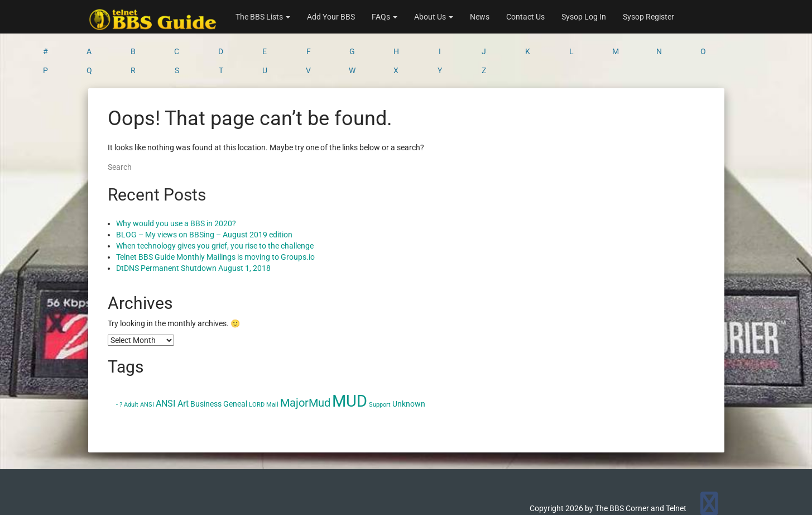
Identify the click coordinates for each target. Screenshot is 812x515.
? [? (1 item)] (121, 361)
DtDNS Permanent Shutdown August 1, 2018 (193, 225)
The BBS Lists (263, 17)
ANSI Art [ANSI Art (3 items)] (172, 360)
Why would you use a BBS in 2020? (176, 180)
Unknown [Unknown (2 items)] (409, 360)
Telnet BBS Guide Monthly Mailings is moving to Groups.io (215, 213)
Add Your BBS (331, 17)
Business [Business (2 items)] (206, 360)
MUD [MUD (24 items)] (350, 357)
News (480, 17)
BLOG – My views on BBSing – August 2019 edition (204, 191)
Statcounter (21, 509)
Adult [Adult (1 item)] (131, 361)
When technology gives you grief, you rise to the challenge (215, 202)
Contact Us (525, 17)
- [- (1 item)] (117, 361)
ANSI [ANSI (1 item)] (147, 361)
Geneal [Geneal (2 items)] (235, 360)
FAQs (385, 17)
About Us (434, 17)
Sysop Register (648, 17)
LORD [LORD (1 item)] (257, 361)
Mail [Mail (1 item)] (272, 361)
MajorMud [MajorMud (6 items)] (305, 359)
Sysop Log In (584, 17)
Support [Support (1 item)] (380, 361)
